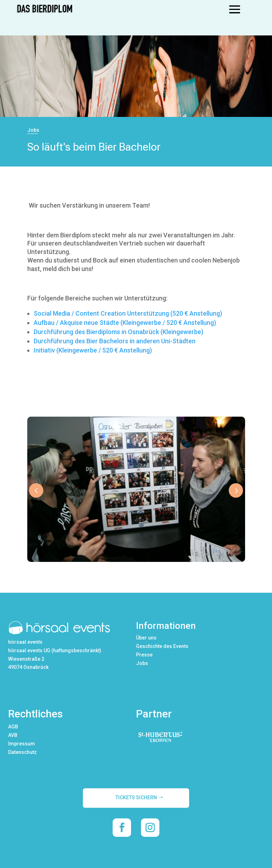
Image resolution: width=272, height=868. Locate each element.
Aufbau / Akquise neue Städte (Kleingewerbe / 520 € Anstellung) (125, 323)
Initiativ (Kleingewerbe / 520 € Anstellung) (93, 350)
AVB (13, 735)
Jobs (142, 663)
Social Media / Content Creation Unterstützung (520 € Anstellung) (128, 313)
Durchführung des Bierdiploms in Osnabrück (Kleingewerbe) (118, 332)
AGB (13, 727)
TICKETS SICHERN (136, 797)
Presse (144, 655)
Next (236, 490)
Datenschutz (22, 752)
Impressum (22, 744)
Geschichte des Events (162, 646)
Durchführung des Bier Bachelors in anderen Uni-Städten (115, 341)
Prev (36, 490)
